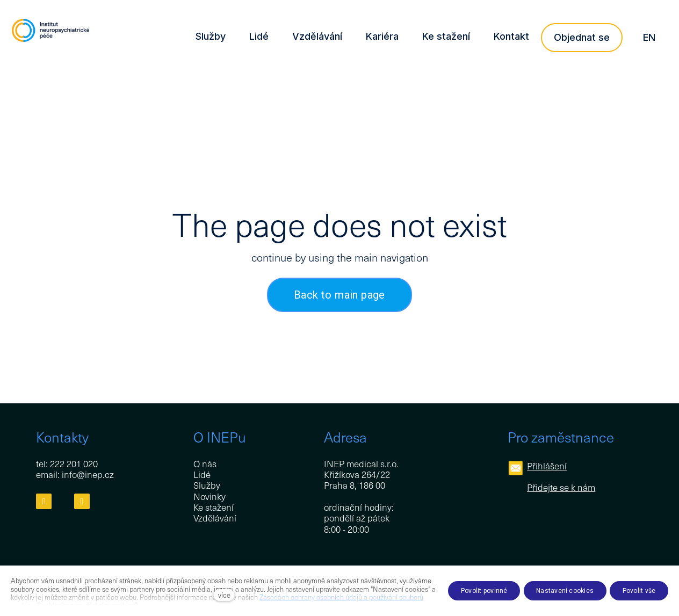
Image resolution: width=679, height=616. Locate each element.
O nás (205, 463)
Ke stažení (214, 508)
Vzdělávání (215, 518)
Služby (207, 485)
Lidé (202, 474)
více (224, 595)
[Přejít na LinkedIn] (82, 502)
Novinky (210, 496)
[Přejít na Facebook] (44, 502)
